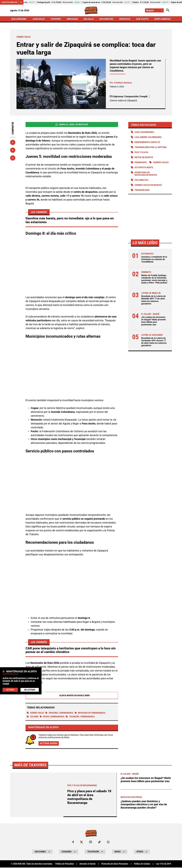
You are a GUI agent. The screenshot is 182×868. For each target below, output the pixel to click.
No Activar (30, 690)
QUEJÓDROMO (19, 19)
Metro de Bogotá (144, 157)
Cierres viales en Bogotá (148, 185)
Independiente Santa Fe (147, 142)
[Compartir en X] (13, 150)
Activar (10, 690)
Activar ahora (49, 744)
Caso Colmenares (144, 132)
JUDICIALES (39, 19)
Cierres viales (35, 713)
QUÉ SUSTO (142, 19)
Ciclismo (33, 717)
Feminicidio (141, 163)
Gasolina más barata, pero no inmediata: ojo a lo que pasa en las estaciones (70, 221)
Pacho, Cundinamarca (52, 717)
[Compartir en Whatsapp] (13, 158)
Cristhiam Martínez (123, 83)
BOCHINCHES (106, 19)
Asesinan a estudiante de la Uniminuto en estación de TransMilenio (154, 260)
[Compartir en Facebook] (13, 142)
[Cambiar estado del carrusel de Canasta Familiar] (21, 2)
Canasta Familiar (9, 2)
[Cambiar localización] (154, 10)
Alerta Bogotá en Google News (72, 696)
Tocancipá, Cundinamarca (80, 717)
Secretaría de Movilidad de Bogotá (146, 174)
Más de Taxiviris (30, 856)
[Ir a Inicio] (91, 10)
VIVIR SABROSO (162, 19)
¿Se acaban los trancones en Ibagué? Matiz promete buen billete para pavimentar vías (154, 321)
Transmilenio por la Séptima (151, 147)
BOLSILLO (89, 19)
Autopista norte (144, 168)
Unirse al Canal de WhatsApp (72, 125)
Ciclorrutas (141, 180)
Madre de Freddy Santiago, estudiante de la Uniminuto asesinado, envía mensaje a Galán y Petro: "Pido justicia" (154, 279)
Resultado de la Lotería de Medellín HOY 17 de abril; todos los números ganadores (153, 300)
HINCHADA (72, 19)
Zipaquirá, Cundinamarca (59, 713)
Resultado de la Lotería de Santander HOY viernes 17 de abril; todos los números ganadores (154, 342)
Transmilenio (142, 190)
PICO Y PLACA (141, 152)
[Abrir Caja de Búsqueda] (168, 10)
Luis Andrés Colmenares (148, 137)
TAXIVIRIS (56, 19)
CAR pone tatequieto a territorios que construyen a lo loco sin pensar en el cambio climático (71, 651)
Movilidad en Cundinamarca (90, 713)
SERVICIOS (125, 19)
